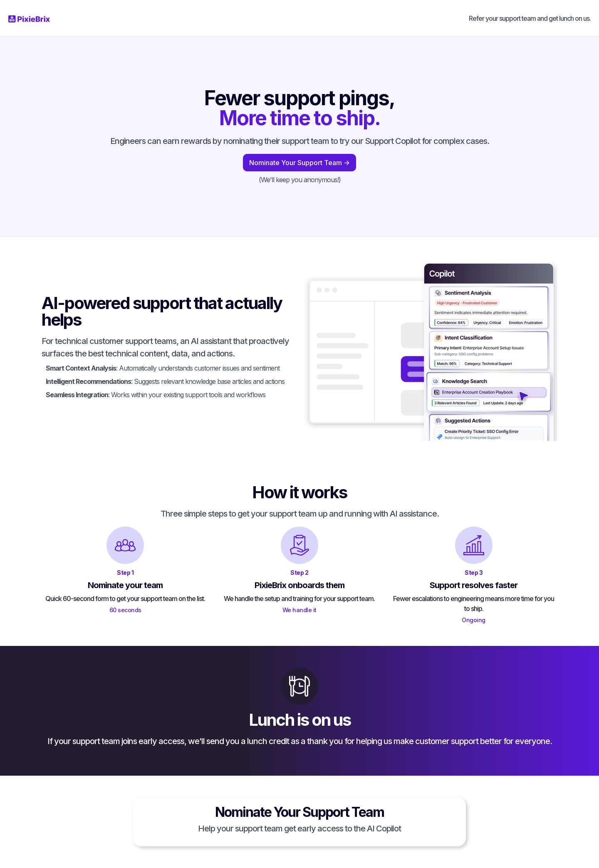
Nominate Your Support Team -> (299, 163)
